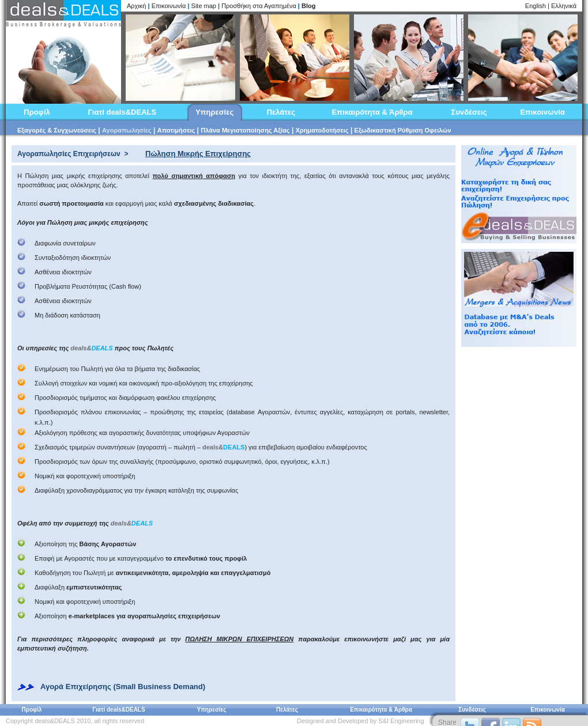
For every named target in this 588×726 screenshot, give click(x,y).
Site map (204, 6)
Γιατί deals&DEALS (122, 112)
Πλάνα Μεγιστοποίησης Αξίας (245, 130)
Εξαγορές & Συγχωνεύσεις (57, 130)
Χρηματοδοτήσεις (322, 130)
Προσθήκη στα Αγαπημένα (259, 6)
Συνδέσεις (469, 112)
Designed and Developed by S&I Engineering (361, 721)
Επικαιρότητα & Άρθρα (372, 112)
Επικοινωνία (169, 6)
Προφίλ (37, 112)
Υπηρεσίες (214, 112)
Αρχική (136, 6)
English (536, 6)
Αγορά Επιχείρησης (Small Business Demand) (123, 687)
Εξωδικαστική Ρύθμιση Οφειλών (403, 130)
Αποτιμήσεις (176, 130)
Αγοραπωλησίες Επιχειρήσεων (69, 154)
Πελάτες (281, 112)
